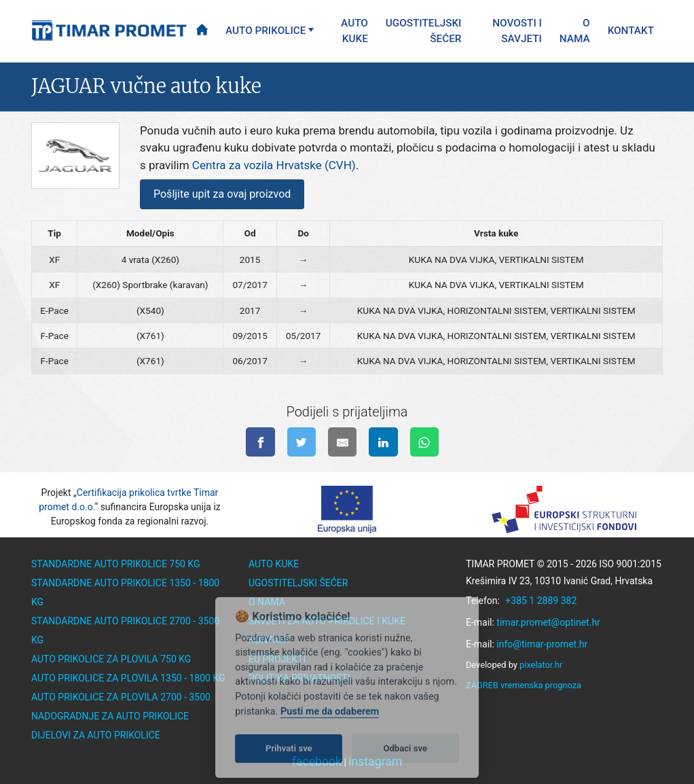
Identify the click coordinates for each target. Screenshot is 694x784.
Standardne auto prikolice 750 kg (116, 564)
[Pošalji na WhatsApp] (425, 442)
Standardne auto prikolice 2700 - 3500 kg (125, 630)
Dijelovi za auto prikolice (96, 735)
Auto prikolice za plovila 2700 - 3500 (121, 697)
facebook (317, 762)
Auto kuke (354, 31)
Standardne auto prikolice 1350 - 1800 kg (125, 592)
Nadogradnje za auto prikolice (110, 716)
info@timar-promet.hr (542, 644)
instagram (375, 762)
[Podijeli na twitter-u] (302, 442)
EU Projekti (277, 659)
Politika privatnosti (299, 678)
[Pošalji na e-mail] (343, 442)
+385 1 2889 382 (541, 601)
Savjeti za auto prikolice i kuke (327, 621)
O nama (575, 31)
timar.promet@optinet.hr (548, 622)
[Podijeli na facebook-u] (260, 442)
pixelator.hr (541, 665)
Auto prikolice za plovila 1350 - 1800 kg (128, 678)
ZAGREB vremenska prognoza (524, 685)
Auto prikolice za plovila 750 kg (111, 659)
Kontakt (631, 31)
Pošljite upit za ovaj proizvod (222, 194)
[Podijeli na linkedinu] (383, 442)
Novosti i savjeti (517, 31)
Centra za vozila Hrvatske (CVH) (274, 165)
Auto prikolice (266, 31)
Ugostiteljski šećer (424, 31)
